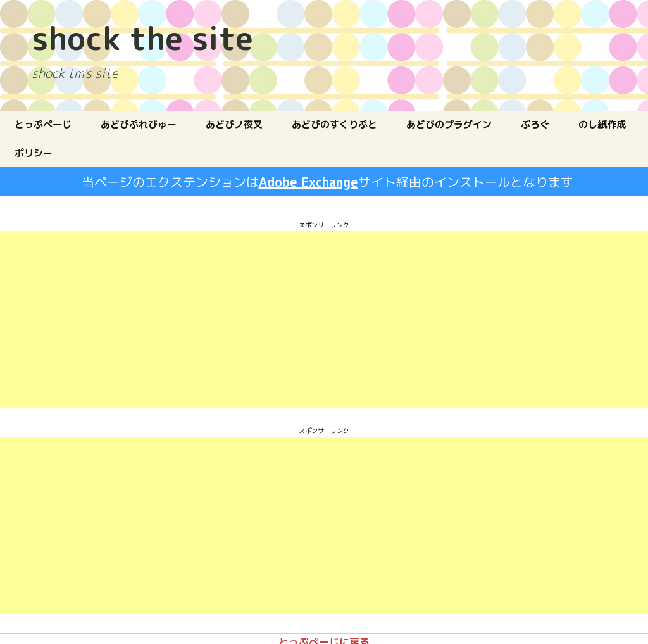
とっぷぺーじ (43, 124)
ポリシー (34, 153)
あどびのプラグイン (449, 124)
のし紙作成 (602, 124)
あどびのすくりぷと (334, 124)
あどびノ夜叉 (234, 124)
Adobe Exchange (308, 182)
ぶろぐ (535, 124)
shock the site (142, 35)
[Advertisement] (243, 320)
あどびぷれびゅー (139, 124)
